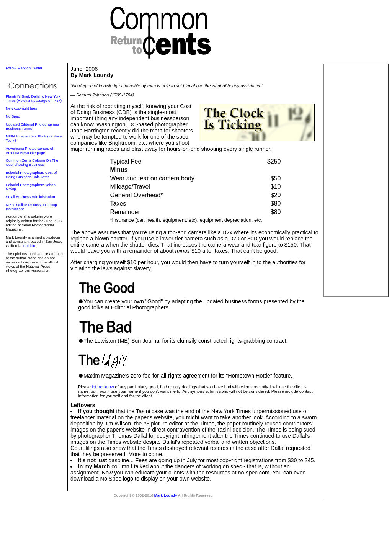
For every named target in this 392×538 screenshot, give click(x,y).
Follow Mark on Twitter (24, 68)
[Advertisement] (356, 180)
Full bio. (30, 246)
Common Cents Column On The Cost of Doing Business (32, 162)
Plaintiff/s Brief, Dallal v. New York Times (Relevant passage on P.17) (34, 98)
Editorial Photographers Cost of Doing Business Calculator (31, 175)
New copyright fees (21, 108)
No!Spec (13, 116)
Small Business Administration (30, 197)
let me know (103, 387)
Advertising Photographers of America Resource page (29, 150)
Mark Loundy (166, 495)
